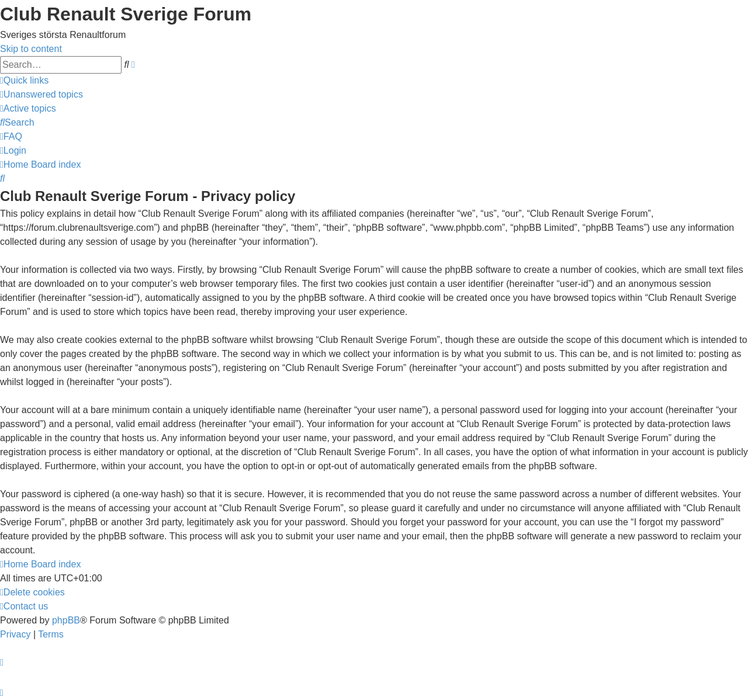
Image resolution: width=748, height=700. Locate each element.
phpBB (66, 620)
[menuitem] (41, 94)
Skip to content (31, 49)
